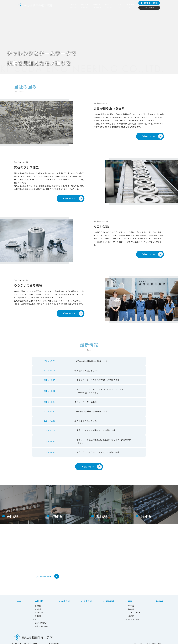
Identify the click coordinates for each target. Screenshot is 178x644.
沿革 (36, 619)
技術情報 (66, 601)
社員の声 (131, 616)
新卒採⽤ (131, 606)
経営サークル (40, 613)
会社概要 (38, 616)
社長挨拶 (38, 606)
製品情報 (110, 601)
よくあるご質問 (133, 619)
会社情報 (39, 601)
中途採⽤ (131, 609)
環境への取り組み (41, 626)
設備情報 (88, 601)
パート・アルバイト (135, 613)
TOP (19, 601)
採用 (130, 601)
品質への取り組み (41, 623)
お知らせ (160, 601)
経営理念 (38, 609)
